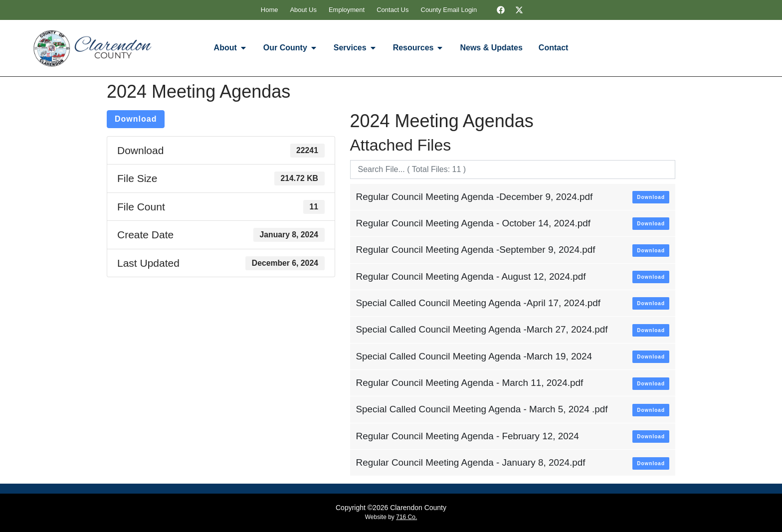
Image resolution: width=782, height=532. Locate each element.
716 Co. (406, 517)
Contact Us (392, 10)
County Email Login (449, 10)
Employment (347, 10)
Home (270, 10)
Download (136, 119)
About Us (303, 10)
